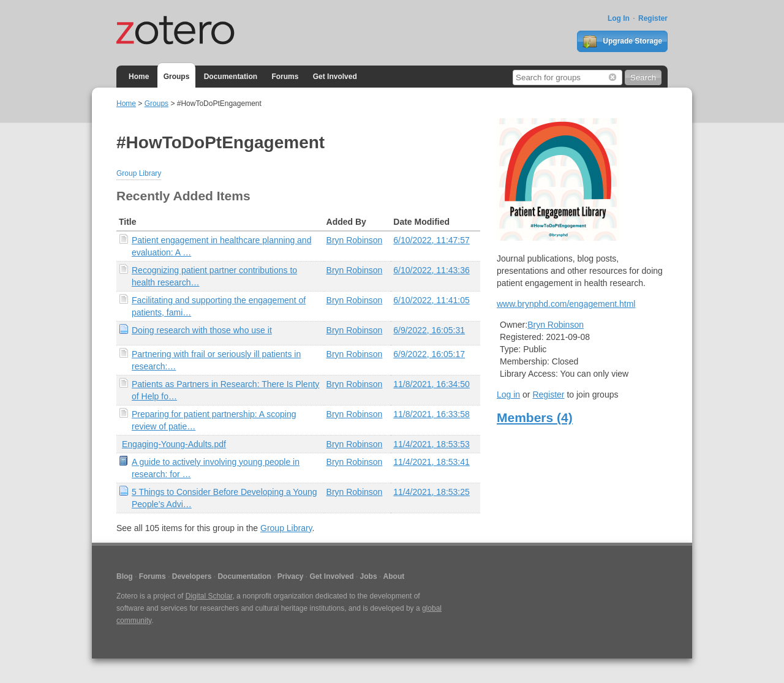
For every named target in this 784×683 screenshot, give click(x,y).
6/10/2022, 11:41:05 (432, 300)
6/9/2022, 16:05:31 (429, 330)
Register (653, 18)
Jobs (369, 576)
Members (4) (535, 417)
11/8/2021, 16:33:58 (432, 414)
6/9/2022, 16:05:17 (429, 354)
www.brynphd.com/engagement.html (566, 304)
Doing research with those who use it (202, 330)
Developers (192, 576)
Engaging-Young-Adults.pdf (174, 444)
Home (139, 77)
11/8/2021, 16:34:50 (432, 384)
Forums (285, 77)
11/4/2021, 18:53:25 (432, 492)
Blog (125, 576)
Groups (177, 77)
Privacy (291, 576)
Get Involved (335, 77)
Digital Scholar (209, 596)
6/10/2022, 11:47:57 (432, 240)
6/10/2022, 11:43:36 (432, 270)
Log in (508, 394)
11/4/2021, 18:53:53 (432, 444)
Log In (619, 18)
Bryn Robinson (355, 240)
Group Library (139, 173)
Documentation (231, 77)
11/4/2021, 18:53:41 (432, 462)
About (394, 576)
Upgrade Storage (622, 42)
